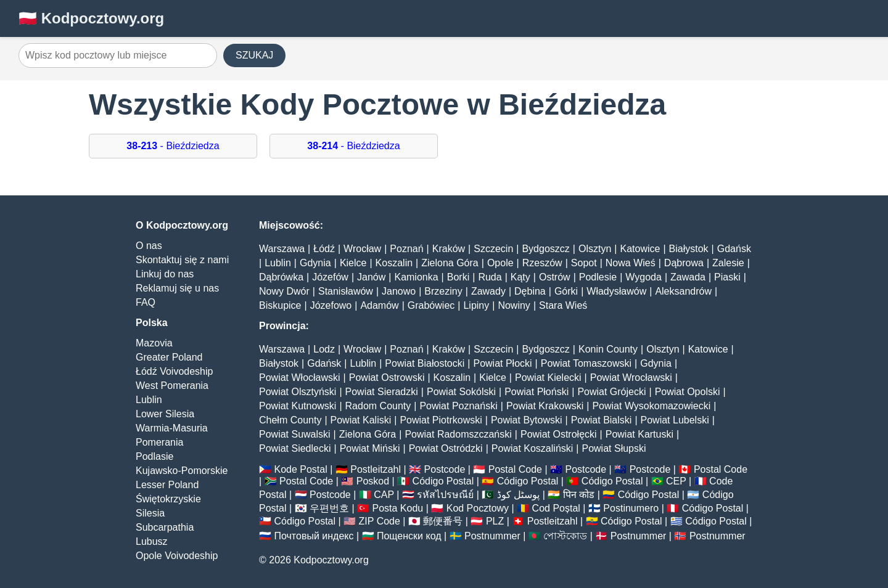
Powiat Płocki (502, 363)
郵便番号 (443, 521)
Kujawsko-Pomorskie (182, 471)
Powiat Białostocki (425, 363)
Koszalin (394, 263)
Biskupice (280, 305)
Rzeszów (542, 263)
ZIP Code (380, 521)
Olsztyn (595, 249)
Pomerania (159, 442)
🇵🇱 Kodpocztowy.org (91, 18)
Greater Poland (169, 357)
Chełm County (290, 420)
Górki (566, 291)
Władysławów (616, 291)
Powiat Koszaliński (532, 448)
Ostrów (555, 277)
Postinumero (631, 508)
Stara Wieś (563, 305)
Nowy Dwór (284, 291)
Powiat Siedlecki (295, 448)
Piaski (727, 277)
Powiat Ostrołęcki (559, 434)
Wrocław (362, 249)
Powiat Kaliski (361, 420)
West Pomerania (172, 386)
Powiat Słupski (614, 448)
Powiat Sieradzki (382, 392)
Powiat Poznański (458, 406)
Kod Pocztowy (478, 508)
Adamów (379, 305)
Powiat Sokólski (461, 392)
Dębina (530, 291)
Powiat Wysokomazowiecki (651, 406)
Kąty (520, 277)
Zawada (688, 277)
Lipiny (476, 305)
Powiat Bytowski (527, 420)
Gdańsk (734, 249)
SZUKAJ (254, 55)
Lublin (149, 400)
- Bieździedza (173, 146)
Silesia (150, 513)
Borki (458, 277)
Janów (371, 277)
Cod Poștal (556, 508)
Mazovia (154, 343)
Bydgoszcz (545, 249)
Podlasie (154, 456)
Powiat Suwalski (295, 434)
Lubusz (152, 541)
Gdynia (315, 263)
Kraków (449, 249)
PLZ (495, 521)
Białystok (689, 249)
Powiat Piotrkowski (441, 420)
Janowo (399, 291)
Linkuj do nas (165, 274)
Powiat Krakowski (545, 406)
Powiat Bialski (602, 420)
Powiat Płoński (536, 392)
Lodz (324, 349)
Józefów (330, 277)
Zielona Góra (450, 263)
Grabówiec (431, 305)
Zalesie (728, 263)
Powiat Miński (370, 448)
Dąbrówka (281, 277)
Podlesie (598, 277)
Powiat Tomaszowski (586, 363)
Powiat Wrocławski (631, 378)
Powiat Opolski (688, 392)
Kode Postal (300, 469)
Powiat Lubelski (675, 420)
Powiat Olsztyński (298, 392)
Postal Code (515, 469)
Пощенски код (409, 536)
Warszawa (282, 249)
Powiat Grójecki (611, 392)
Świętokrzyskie (168, 499)
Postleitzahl (376, 469)
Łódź (324, 249)
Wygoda (643, 277)
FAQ (146, 302)
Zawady (488, 291)
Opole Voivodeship (177, 556)
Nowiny (514, 305)
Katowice (640, 249)
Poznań (406, 249)
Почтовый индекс (314, 536)
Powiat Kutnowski (298, 406)
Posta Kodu (397, 508)
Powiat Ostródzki (446, 448)
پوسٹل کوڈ (518, 495)
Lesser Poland (167, 485)
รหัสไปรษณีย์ (445, 495)
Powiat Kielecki (548, 378)
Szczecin (493, 249)
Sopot (584, 263)
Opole (500, 263)
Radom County (378, 406)
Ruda (490, 277)
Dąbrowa (684, 263)
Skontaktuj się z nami (182, 260)
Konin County (608, 349)
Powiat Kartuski (639, 434)
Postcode (445, 469)
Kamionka (416, 277)
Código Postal (443, 481)
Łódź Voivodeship (174, 371)
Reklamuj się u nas (177, 288)
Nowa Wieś (631, 263)
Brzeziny (443, 291)
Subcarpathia (165, 527)
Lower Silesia (165, 414)
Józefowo (331, 305)
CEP (676, 481)
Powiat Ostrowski (387, 378)
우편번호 (329, 508)
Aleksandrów (683, 291)
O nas (149, 246)
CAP (384, 495)
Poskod (373, 481)
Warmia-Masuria (172, 428)
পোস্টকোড (565, 536)
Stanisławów (346, 291)
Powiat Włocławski (300, 378)
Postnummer (492, 536)
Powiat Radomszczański (458, 434)
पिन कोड (579, 495)
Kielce (353, 263)
